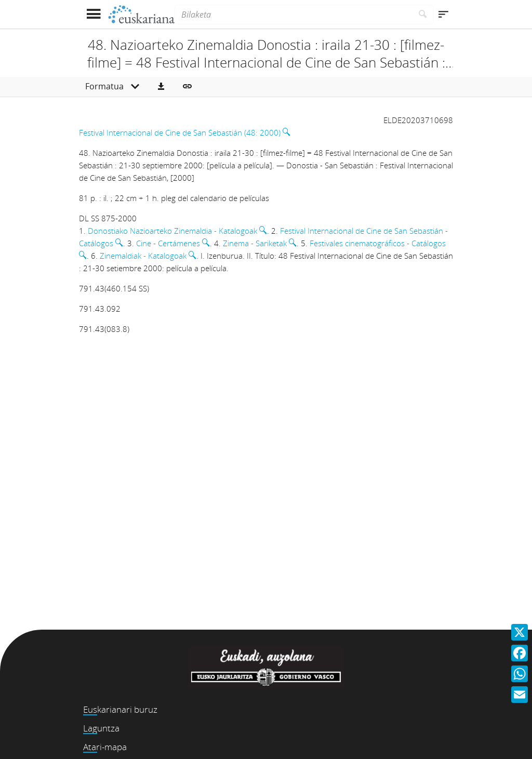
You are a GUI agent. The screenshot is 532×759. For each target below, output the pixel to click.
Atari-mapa (105, 747)
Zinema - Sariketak (255, 243)
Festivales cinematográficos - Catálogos (378, 243)
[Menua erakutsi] (93, 14)
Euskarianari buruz (120, 709)
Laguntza (101, 728)
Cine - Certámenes (168, 243)
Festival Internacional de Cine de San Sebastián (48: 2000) (180, 132)
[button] (161, 87)
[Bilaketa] (294, 15)
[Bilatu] (423, 15)
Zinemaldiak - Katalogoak (143, 256)
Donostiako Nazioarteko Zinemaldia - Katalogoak (172, 231)
